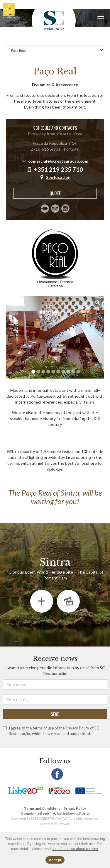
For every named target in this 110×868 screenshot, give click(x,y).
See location (58, 177)
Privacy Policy (77, 728)
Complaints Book (35, 813)
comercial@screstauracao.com (58, 161)
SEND (55, 714)
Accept (55, 860)
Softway (64, 824)
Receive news (55, 659)
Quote (55, 193)
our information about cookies (75, 849)
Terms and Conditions (42, 808)
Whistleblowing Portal (71, 813)
